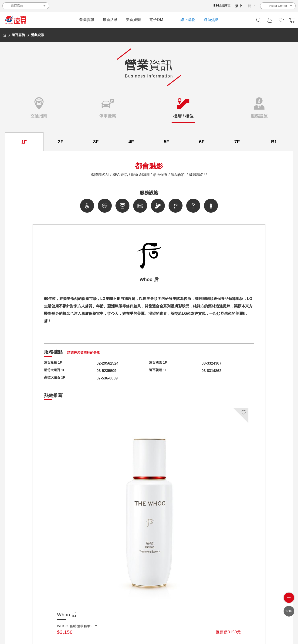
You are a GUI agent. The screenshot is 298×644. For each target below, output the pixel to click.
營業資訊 (87, 20)
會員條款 (207, 605)
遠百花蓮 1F (159, 371)
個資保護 (189, 605)
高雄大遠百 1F (56, 378)
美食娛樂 (133, 20)
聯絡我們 (259, 605)
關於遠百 (113, 605)
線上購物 (188, 20)
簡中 (252, 6)
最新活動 (110, 20)
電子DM (156, 20)
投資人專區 (132, 605)
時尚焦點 (211, 20)
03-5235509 (98, 371)
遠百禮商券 (152, 605)
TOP (289, 612)
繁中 (239, 6)
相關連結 (241, 605)
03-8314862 (203, 371)
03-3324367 (203, 363)
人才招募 (172, 605)
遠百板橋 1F (54, 363)
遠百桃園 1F (159, 363)
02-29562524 (99, 363)
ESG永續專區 (222, 6)
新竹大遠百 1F (56, 371)
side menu (289, 600)
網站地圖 (224, 605)
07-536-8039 (98, 378)
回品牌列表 (149, 566)
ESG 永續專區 (280, 605)
